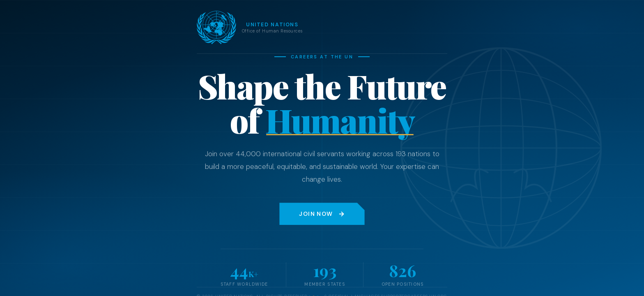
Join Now (322, 214)
